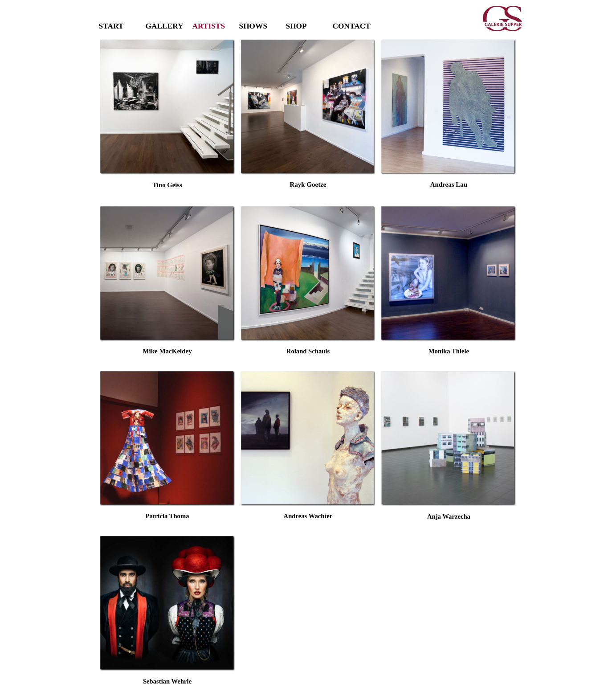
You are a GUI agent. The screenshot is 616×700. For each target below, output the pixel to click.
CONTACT (352, 26)
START (111, 26)
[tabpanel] (167, 190)
